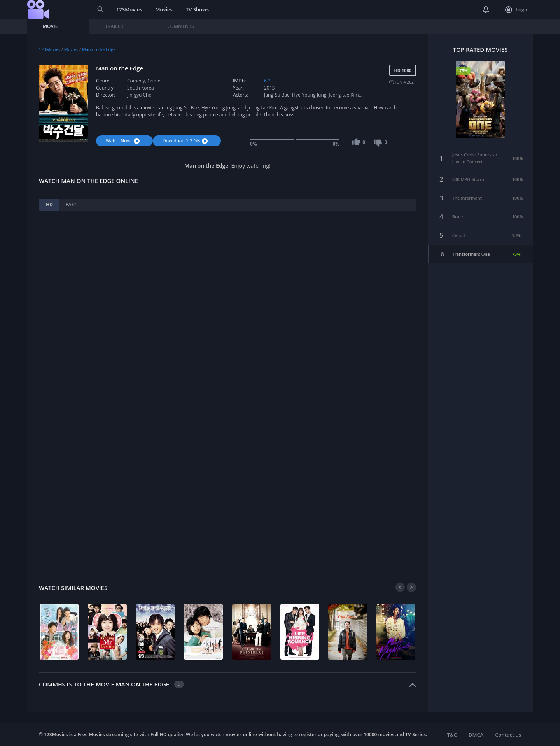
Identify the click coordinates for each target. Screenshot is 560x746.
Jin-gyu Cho (139, 95)
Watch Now (124, 141)
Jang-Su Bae (277, 95)
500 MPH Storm (468, 176)
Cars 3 (459, 233)
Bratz (458, 214)
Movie (50, 26)
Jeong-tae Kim (344, 95)
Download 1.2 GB (186, 141)
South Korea (141, 88)
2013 (269, 88)
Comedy (136, 81)
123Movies (129, 9)
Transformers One (471, 251)
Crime (154, 81)
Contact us (508, 735)
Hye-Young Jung (309, 95)
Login (517, 10)
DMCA (476, 735)
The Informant (467, 195)
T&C (452, 735)
